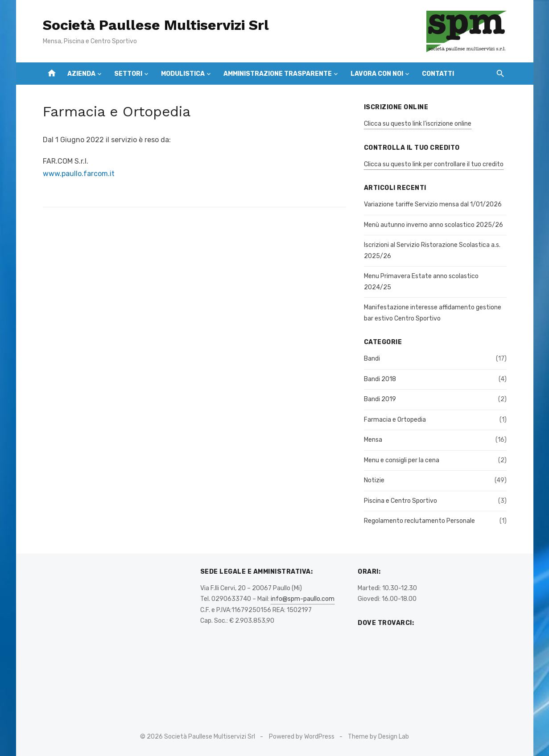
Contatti (438, 74)
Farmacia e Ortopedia (395, 420)
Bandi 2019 (380, 399)
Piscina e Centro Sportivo (400, 501)
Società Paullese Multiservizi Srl (156, 25)
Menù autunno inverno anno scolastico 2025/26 (433, 225)
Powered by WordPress (302, 737)
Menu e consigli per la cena (402, 460)
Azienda (81, 74)
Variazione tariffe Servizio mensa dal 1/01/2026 (433, 204)
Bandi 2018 (380, 379)
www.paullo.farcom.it (79, 174)
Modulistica (183, 74)
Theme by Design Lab (378, 737)
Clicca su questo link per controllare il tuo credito (434, 164)
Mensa (373, 440)
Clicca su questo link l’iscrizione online (418, 124)
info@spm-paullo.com (303, 599)
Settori (128, 74)
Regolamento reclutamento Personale (419, 521)
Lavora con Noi (377, 74)
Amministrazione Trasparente (278, 74)
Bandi (372, 359)
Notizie (374, 480)
